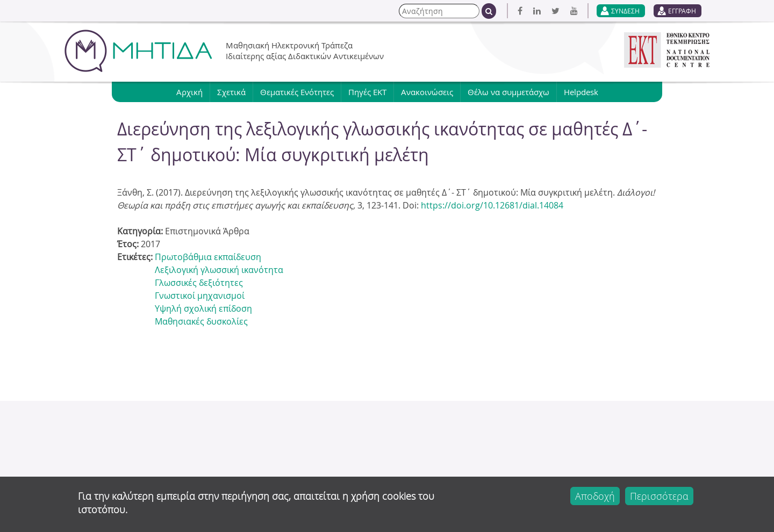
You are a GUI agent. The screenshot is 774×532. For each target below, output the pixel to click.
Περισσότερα (659, 496)
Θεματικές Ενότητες (297, 92)
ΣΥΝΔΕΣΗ (625, 11)
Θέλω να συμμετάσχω (508, 92)
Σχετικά (231, 92)
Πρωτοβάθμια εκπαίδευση (208, 257)
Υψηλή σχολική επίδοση (203, 308)
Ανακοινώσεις (427, 92)
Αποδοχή (595, 496)
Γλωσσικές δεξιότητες (199, 283)
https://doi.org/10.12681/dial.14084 (492, 205)
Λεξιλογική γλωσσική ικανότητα (219, 270)
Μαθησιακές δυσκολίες (201, 321)
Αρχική (189, 92)
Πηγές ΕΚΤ (367, 92)
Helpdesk (581, 92)
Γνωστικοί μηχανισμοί (200, 296)
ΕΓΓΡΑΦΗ (682, 11)
